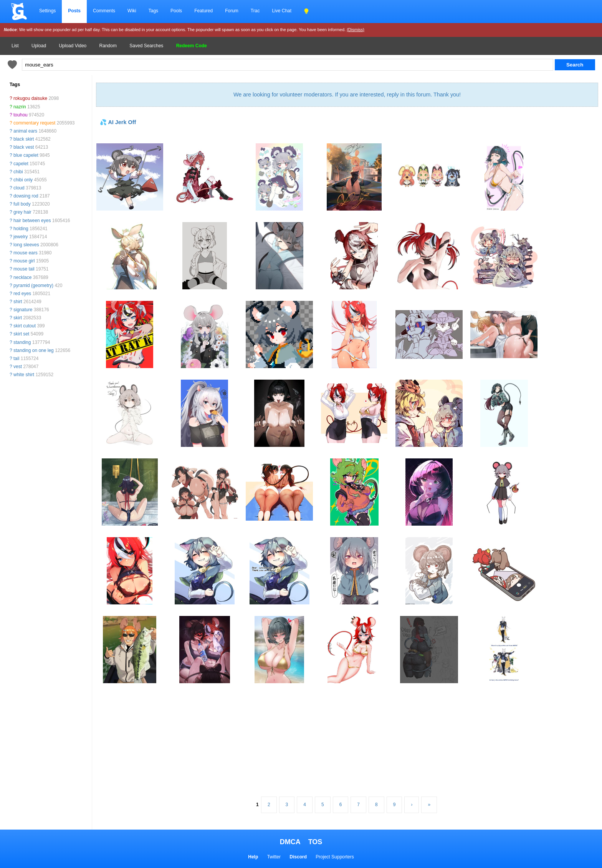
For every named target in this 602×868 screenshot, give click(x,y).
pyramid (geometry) (33, 285)
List (15, 46)
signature (23, 310)
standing (22, 342)
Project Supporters (335, 857)
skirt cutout (25, 326)
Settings (47, 11)
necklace (22, 277)
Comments (104, 11)
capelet (21, 164)
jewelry (21, 237)
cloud (19, 188)
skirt (18, 318)
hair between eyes (32, 221)
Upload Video (73, 46)
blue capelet (26, 155)
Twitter (274, 857)
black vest (24, 147)
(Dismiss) (356, 30)
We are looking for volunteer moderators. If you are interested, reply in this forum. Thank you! (347, 95)
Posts (74, 11)
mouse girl (24, 261)
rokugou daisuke (30, 98)
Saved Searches (146, 46)
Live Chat (282, 11)
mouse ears (26, 253)
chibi (18, 172)
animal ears (25, 131)
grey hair (22, 212)
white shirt (24, 375)
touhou (21, 115)
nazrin (20, 107)
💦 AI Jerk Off (118, 122)
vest (18, 367)
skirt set (21, 334)
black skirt (24, 139)
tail (16, 358)
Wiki (132, 11)
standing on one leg (34, 350)
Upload (39, 46)
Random (108, 46)
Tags (153, 11)
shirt (18, 302)
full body (22, 204)
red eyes (22, 294)
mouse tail (24, 269)
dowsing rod (26, 196)
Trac (255, 11)
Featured (203, 11)
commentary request (34, 123)
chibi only (23, 180)
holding (21, 229)
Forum (232, 11)
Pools (176, 11)
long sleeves (26, 245)
